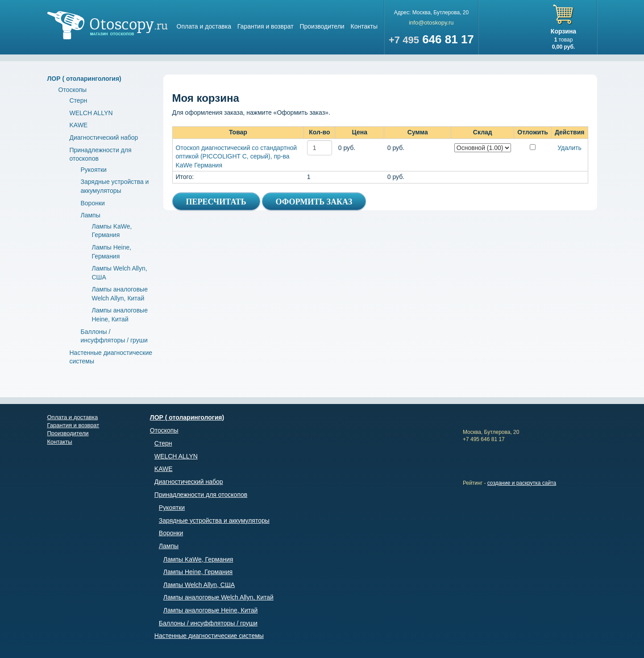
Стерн (79, 100)
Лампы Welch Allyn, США (199, 585)
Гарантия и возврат (266, 26)
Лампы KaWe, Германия (198, 559)
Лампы (91, 215)
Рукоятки (94, 170)
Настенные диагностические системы (209, 636)
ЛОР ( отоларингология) (84, 79)
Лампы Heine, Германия (198, 572)
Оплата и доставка (204, 26)
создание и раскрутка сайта (522, 483)
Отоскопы (73, 90)
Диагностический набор (104, 137)
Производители (322, 26)
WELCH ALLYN (91, 113)
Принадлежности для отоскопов (201, 495)
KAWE (79, 125)
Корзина (563, 31)
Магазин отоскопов (108, 25)
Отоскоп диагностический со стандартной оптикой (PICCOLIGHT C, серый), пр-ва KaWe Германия (237, 156)
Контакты (364, 26)
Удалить (569, 148)
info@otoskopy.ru (431, 23)
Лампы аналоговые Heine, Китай (211, 610)
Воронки (93, 203)
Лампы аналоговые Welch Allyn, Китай (218, 597)
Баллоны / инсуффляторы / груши (208, 623)
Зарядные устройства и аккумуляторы (214, 521)
